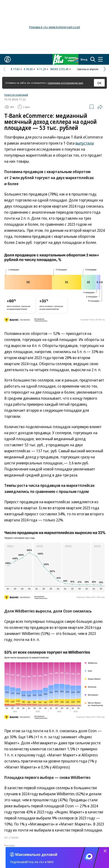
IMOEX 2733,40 (59, 69)
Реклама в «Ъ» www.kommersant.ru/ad (54, 27)
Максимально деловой (36, 854)
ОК (99, 83)
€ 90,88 (28, 69)
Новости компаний (16, 95)
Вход (84, 59)
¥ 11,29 (41, 69)
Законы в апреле (88, 69)
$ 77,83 (15, 69)
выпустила (85, 143)
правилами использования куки (65, 83)
